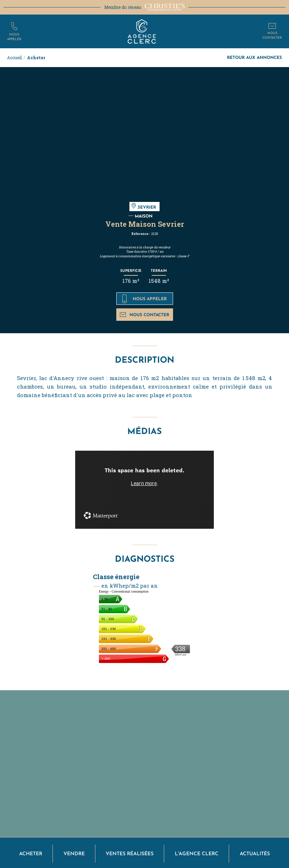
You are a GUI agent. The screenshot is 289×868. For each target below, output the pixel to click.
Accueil (14, 57)
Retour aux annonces (254, 57)
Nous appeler (144, 299)
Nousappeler (14, 36)
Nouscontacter (272, 35)
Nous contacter (144, 315)
